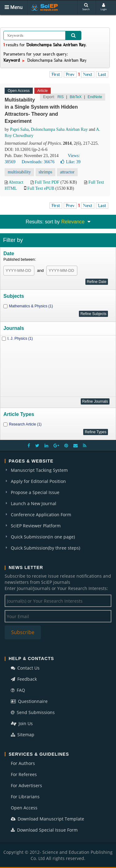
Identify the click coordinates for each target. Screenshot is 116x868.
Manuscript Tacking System (39, 470)
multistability (19, 172)
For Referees (24, 774)
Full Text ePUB (41, 188)
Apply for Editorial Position (38, 481)
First (56, 74)
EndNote (95, 97)
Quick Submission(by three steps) (45, 548)
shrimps (45, 172)
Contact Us (25, 668)
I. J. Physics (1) (20, 338)
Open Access (24, 808)
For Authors (23, 763)
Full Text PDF (47, 182)
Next (88, 74)
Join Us (22, 723)
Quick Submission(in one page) (43, 537)
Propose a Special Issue (35, 492)
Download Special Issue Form (44, 830)
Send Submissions (33, 712)
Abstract (16, 182)
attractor (67, 172)
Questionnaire (29, 701)
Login (104, 7)
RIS (61, 97)
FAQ (18, 690)
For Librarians (25, 797)
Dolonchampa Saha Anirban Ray (59, 129)
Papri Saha (19, 129)
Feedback (24, 679)
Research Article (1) (25, 424)
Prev (70, 74)
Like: (71, 162)
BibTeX (75, 97)
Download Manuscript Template (47, 819)
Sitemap (23, 735)
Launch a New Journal (34, 503)
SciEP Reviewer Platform (36, 526)
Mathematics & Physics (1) (31, 306)
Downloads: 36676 (38, 162)
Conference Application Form (41, 515)
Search (86, 7)
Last (102, 74)
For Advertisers (26, 785)
